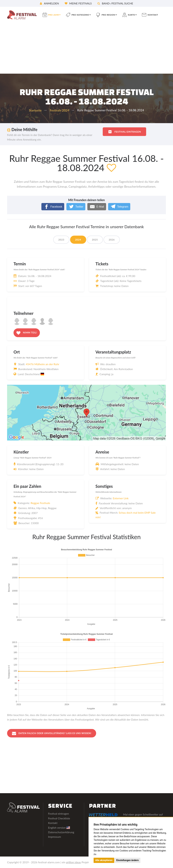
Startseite (35, 110)
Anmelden (49, 3)
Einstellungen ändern (127, 860)
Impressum (55, 837)
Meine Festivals (78, 3)
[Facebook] (53, 207)
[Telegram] (119, 207)
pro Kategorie (80, 15)
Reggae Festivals (40, 503)
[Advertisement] (86, 48)
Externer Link (121, 498)
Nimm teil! (27, 333)
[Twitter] (76, 207)
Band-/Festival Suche (115, 3)
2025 (95, 240)
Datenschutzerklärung (61, 832)
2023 (61, 240)
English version (59, 828)
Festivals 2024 (59, 110)
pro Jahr (53, 15)
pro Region (108, 15)
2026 (112, 240)
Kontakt (153, 15)
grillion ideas (73, 862)
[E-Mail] (97, 207)
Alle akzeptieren (104, 860)
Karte (131, 15)
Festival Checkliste (59, 818)
